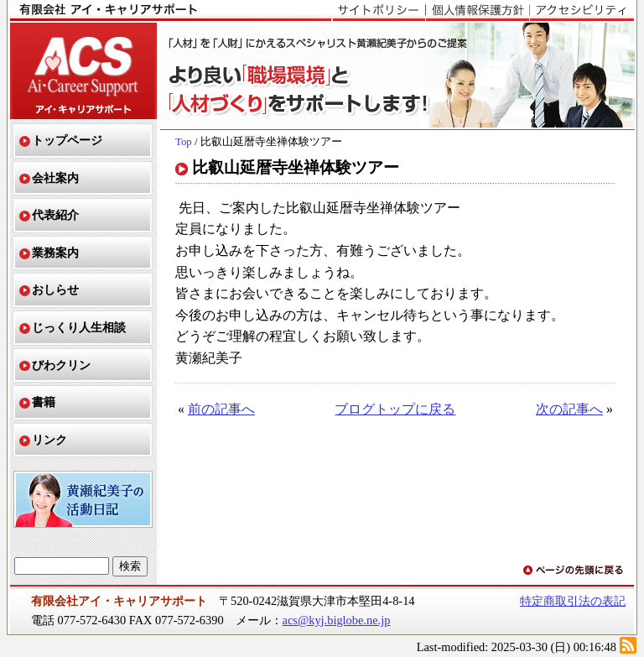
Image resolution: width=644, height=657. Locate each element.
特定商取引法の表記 (573, 601)
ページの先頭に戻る (574, 571)
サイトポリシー (379, 11)
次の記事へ (569, 409)
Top (184, 142)
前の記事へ (221, 409)
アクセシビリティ (582, 11)
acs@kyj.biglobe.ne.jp (337, 620)
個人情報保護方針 (477, 11)
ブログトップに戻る (395, 409)
